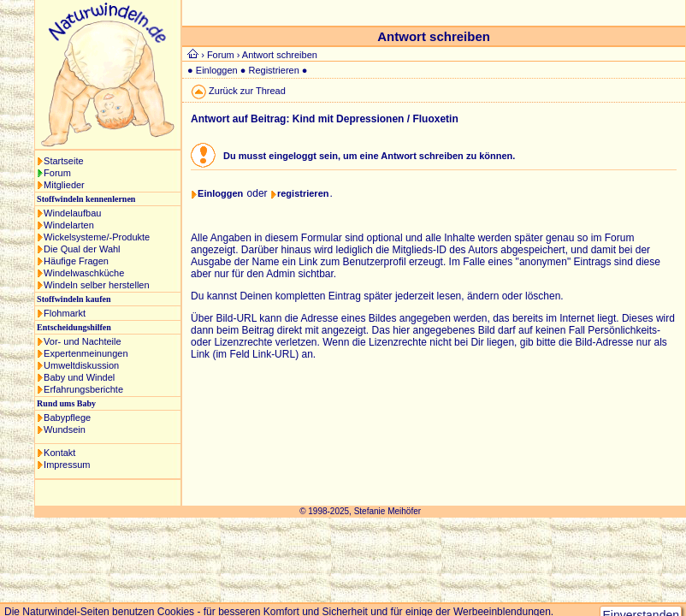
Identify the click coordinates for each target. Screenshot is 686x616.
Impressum (67, 465)
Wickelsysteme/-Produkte (97, 237)
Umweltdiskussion (81, 365)
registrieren (303, 193)
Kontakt (59, 453)
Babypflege (67, 418)
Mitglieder (64, 185)
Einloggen (217, 70)
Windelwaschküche (84, 273)
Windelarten (69, 225)
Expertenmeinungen (86, 353)
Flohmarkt (65, 313)
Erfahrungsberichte (83, 389)
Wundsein (65, 429)
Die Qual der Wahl (82, 249)
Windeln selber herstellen (97, 285)
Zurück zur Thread (247, 91)
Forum (57, 173)
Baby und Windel (79, 377)
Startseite (63, 161)
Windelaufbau (72, 213)
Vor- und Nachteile (83, 341)
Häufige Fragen (76, 261)
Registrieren (274, 70)
